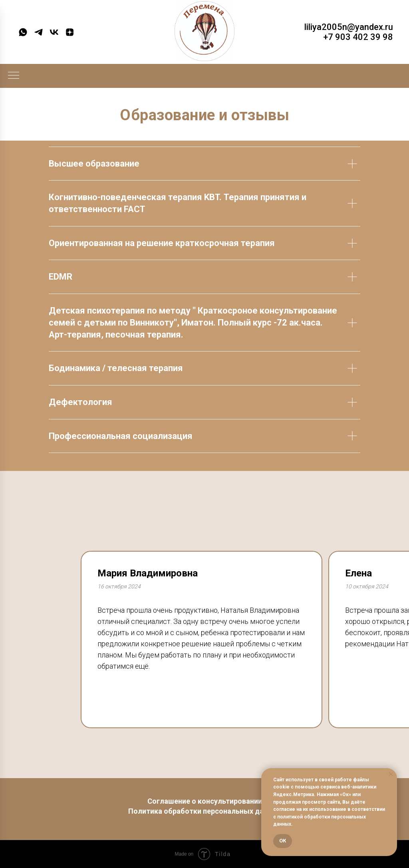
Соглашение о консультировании (205, 801)
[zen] (70, 32)
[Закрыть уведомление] (391, 774)
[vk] (54, 32)
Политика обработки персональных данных (205, 811)
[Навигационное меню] (14, 76)
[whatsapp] (23, 32)
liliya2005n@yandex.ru (349, 27)
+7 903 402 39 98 (358, 37)
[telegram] (39, 32)
